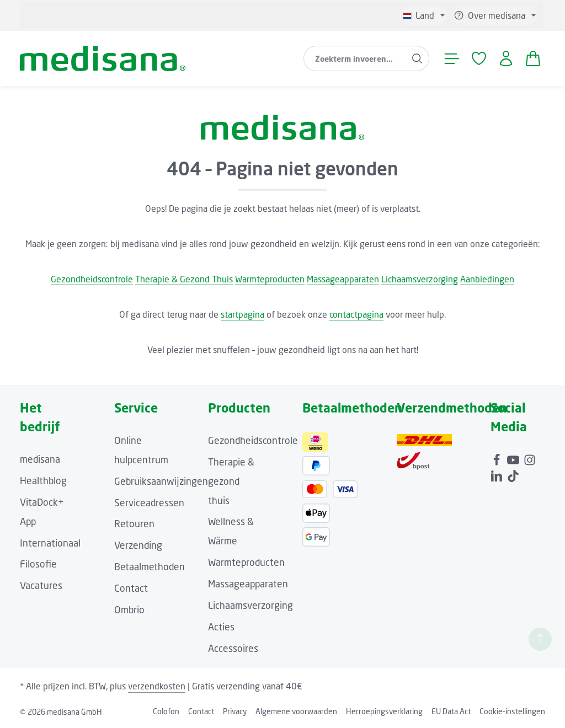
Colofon (166, 711)
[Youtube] (514, 457)
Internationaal (50, 543)
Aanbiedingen (487, 279)
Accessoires (233, 648)
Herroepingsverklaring (384, 711)
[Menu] (452, 59)
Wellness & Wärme (231, 531)
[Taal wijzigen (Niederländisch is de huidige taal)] (424, 15)
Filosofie (38, 564)
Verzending (138, 545)
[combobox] (355, 58)
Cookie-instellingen (512, 711)
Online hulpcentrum (141, 450)
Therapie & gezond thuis (231, 481)
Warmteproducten (270, 279)
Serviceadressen (149, 503)
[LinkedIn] (498, 473)
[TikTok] (513, 473)
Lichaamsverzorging (420, 279)
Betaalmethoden (150, 567)
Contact (131, 588)
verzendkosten (157, 686)
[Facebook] (498, 457)
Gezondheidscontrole (92, 279)
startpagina (242, 314)
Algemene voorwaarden (296, 711)
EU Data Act (451, 711)
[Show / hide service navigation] (495, 15)
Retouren (134, 524)
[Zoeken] (417, 58)
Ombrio (129, 610)
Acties (221, 627)
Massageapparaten (343, 279)
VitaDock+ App (42, 512)
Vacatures (41, 585)
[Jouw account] (506, 59)
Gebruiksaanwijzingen (161, 481)
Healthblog (43, 481)
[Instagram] (530, 457)
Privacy (235, 711)
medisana (40, 459)
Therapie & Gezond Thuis (184, 279)
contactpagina (356, 314)
